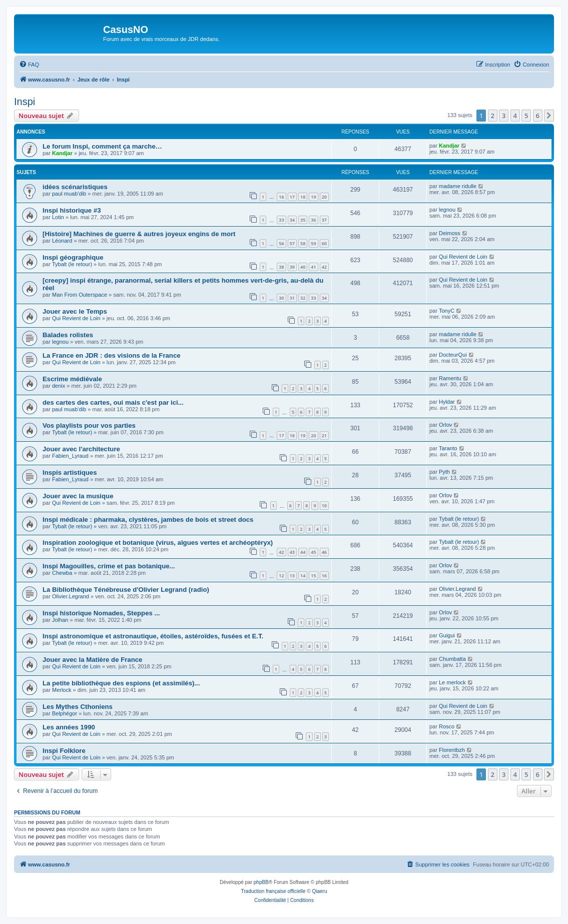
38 (281, 267)
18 (303, 197)
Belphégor (65, 713)
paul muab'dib (69, 194)
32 (303, 298)
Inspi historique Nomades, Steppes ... (101, 613)
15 (313, 576)
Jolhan (60, 620)
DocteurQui (453, 355)
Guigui (447, 635)
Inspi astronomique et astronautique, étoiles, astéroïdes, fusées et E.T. (153, 636)
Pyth (444, 472)
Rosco (447, 726)
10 (324, 506)
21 (324, 435)
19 (313, 197)
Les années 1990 (69, 727)
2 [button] (493, 116)
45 (313, 552)
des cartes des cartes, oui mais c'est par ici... (113, 402)
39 (292, 267)
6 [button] (538, 116)
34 (292, 220)
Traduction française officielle (273, 891)
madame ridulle (458, 186)
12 (281, 576)
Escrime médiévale (72, 379)
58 (303, 243)
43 (292, 552)
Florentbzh (452, 750)
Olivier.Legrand (71, 596)
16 (281, 197)
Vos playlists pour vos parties (89, 425)
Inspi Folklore (64, 751)
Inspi (25, 102)
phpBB (261, 882)
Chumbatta (452, 659)
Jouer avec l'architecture (81, 449)
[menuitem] (29, 65)
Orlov (445, 425)
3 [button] (504, 116)
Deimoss (450, 233)
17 (292, 197)
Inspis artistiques (70, 473)
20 (324, 197)
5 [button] (526, 116)
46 (324, 552)
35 (303, 220)
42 (324, 267)
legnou (447, 210)
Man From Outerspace (80, 295)
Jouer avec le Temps (75, 311)
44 (303, 552)
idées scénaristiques (75, 187)
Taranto (448, 448)
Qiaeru (319, 891)
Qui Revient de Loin (463, 257)
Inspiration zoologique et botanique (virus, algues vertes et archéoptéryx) (158, 543)
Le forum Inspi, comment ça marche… (102, 146)
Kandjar (62, 153)
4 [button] (515, 116)
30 (281, 298)
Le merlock (452, 682)
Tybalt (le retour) (72, 264)
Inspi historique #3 (72, 210)
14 (303, 576)
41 (313, 267)
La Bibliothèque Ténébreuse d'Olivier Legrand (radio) (126, 590)
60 (324, 243)
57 (292, 243)
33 (281, 220)
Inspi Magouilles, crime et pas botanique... (109, 566)
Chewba (62, 573)
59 (313, 243)
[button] (549, 116)
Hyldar (447, 402)
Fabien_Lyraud (70, 456)
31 (292, 298)
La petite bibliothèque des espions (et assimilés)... (121, 683)
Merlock (62, 690)
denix (59, 386)
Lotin (58, 217)
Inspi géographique (73, 257)
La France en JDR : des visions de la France (112, 355)
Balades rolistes (68, 335)
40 (303, 267)
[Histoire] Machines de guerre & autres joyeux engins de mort (139, 234)
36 (313, 220)
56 (281, 243)
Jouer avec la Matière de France (92, 660)
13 (292, 576)
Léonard (62, 241)
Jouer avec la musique (78, 496)
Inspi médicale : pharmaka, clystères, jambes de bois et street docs (148, 520)
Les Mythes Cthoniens (78, 707)
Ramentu (450, 378)
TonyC (447, 311)
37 (324, 220)
